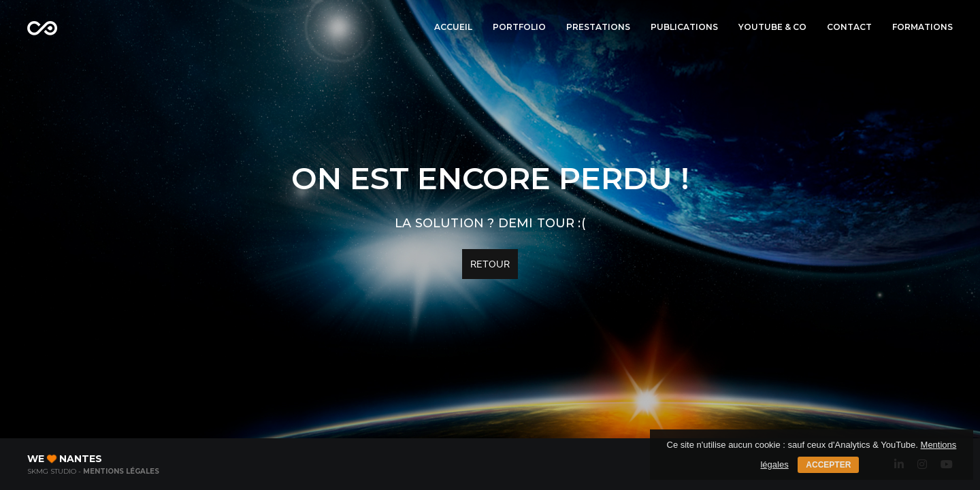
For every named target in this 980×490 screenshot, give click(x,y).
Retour (490, 264)
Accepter (828, 465)
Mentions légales (121, 471)
